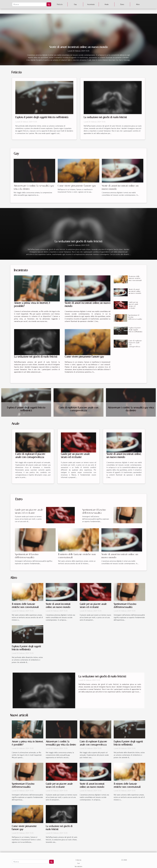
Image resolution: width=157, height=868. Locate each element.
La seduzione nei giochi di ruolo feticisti (105, 117)
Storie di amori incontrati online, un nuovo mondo (78, 47)
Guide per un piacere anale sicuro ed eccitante (133, 305)
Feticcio (60, 4)
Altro (138, 4)
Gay (75, 4)
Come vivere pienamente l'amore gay (77, 186)
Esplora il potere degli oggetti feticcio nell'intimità (42, 117)
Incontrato (91, 4)
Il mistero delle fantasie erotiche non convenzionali (135, 278)
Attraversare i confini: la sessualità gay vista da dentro (131, 409)
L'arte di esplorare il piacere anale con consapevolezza (78, 409)
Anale (107, 4)
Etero (122, 4)
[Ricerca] (29, 4)
